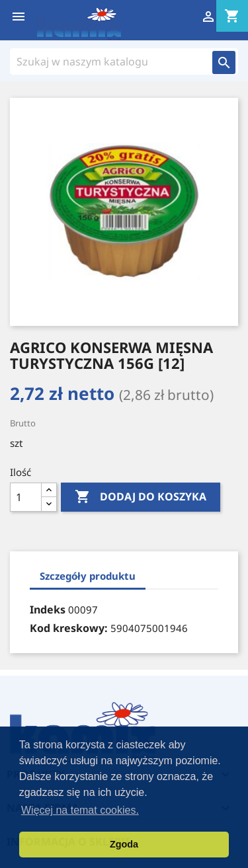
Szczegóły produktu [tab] (88, 576)
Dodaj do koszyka (141, 497)
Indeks (48, 610)
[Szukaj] (111, 61)
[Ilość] (26, 497)
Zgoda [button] (124, 844)
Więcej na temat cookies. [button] (80, 810)
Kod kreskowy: (69, 628)
